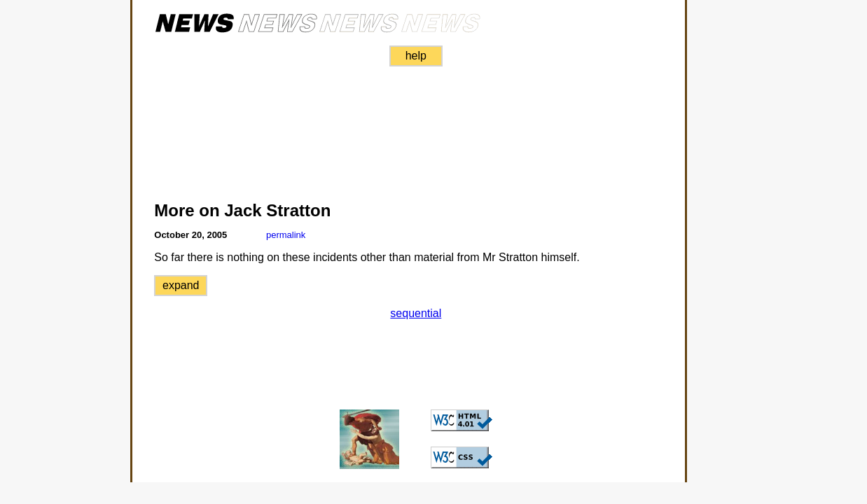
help (416, 56)
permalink (286, 235)
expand (181, 285)
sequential (416, 313)
